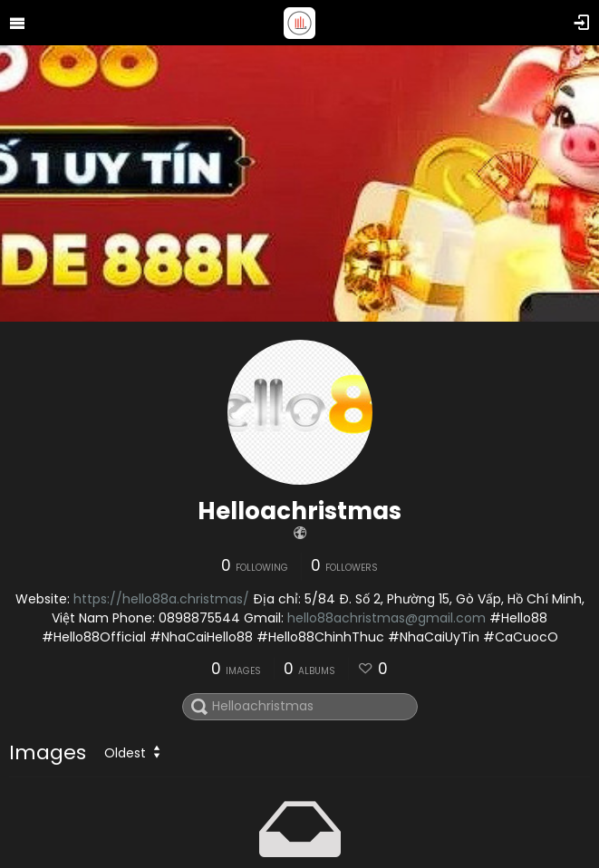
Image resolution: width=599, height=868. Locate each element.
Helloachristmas (299, 511)
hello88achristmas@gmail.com (386, 618)
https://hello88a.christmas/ (161, 599)
